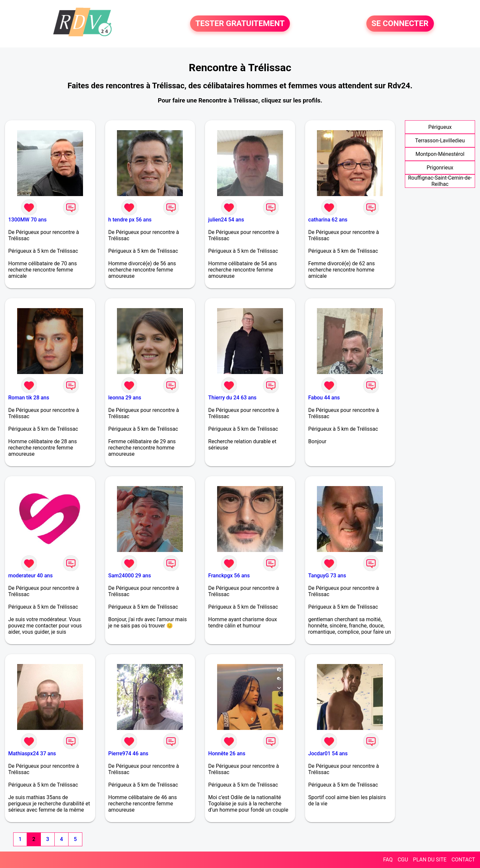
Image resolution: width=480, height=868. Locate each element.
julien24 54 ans (226, 220)
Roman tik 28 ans (29, 398)
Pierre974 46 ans (128, 753)
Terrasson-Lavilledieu (440, 141)
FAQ (388, 860)
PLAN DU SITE (430, 860)
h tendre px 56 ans (130, 220)
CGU (403, 860)
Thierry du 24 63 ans (232, 398)
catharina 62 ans (328, 220)
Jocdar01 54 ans (328, 753)
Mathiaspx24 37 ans (32, 753)
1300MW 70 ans (27, 220)
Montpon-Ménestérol (440, 154)
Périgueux (440, 127)
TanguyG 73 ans (327, 576)
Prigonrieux (440, 168)
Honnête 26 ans (227, 753)
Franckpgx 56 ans (229, 576)
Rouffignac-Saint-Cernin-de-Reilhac (440, 181)
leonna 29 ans (125, 398)
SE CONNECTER (400, 24)
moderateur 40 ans (30, 576)
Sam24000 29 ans (130, 576)
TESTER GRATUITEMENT (240, 24)
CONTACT (463, 860)
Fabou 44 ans (324, 398)
